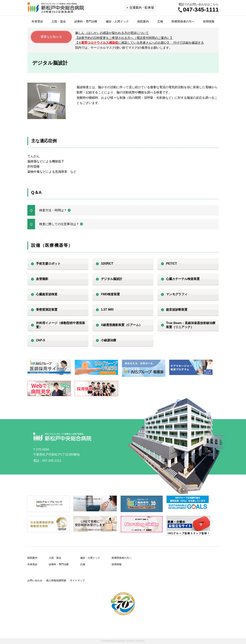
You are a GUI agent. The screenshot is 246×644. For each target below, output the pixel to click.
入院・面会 (59, 21)
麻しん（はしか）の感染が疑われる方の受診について (112, 33)
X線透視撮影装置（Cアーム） (121, 325)
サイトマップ (77, 580)
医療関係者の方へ (183, 21)
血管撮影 (42, 279)
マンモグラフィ (177, 294)
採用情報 (209, 21)
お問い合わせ (35, 580)
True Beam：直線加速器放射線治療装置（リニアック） (191, 325)
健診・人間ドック (117, 21)
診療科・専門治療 (86, 21)
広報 (160, 21)
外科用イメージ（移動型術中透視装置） (60, 325)
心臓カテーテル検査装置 (183, 279)
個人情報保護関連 (56, 580)
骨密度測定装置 (47, 310)
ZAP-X (41, 340)
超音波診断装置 (177, 310)
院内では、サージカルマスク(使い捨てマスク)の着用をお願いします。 (124, 48)
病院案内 (143, 21)
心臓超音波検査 (47, 294)
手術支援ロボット (48, 264)
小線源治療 (109, 340)
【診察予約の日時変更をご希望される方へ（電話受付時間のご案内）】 (124, 38)
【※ (140, 43)
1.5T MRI (107, 310)
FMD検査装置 (110, 294)
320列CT (107, 264)
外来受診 (37, 21)
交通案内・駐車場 (142, 8)
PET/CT (171, 264)
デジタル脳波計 (112, 279)
